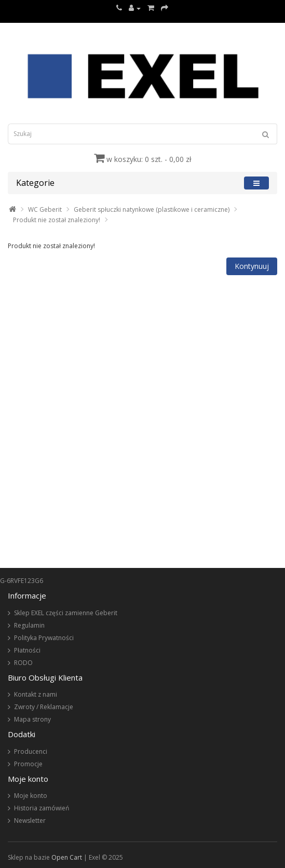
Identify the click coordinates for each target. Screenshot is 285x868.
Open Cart (67, 857)
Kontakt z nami (36, 694)
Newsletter (30, 820)
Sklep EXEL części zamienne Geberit (66, 613)
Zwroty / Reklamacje (44, 707)
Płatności (27, 650)
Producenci (31, 751)
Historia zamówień (42, 808)
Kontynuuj (252, 266)
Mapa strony (32, 719)
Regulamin (29, 625)
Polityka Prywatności (44, 638)
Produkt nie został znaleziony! (57, 220)
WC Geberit (45, 209)
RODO (23, 663)
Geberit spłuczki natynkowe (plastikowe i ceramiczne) (152, 209)
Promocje (28, 764)
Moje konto (31, 796)
